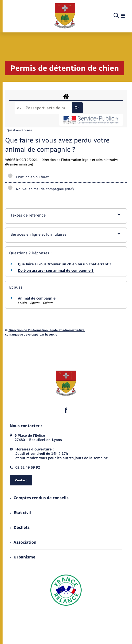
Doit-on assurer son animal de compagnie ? (56, 271)
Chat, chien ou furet (28, 177)
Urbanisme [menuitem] (23, 557)
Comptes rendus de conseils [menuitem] (39, 498)
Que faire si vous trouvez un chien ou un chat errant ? (65, 264)
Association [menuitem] (23, 542)
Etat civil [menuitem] (20, 513)
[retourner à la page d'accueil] (65, 16)
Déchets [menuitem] (20, 527)
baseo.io (51, 335)
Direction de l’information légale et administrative (47, 330)
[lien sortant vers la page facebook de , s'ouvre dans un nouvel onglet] (66, 410)
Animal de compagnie (37, 298)
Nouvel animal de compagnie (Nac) (41, 189)
